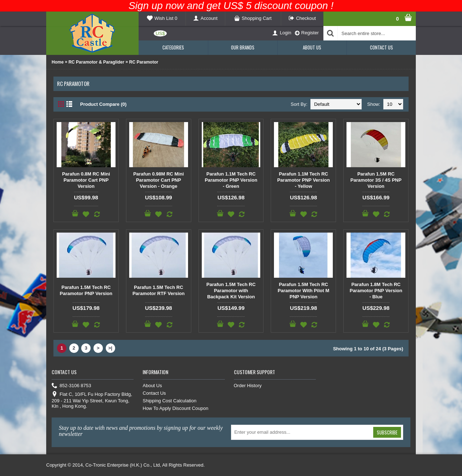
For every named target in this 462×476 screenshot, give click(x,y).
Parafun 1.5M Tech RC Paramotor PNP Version (86, 290)
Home (58, 62)
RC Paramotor (144, 62)
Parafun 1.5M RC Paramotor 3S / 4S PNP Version (376, 180)
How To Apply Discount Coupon (175, 408)
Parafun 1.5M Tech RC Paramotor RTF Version (158, 290)
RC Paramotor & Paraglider (97, 62)
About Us (152, 386)
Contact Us (154, 393)
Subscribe (387, 432)
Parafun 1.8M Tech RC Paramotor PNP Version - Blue (376, 291)
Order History (248, 386)
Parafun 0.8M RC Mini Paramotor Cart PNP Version (86, 180)
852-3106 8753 (71, 386)
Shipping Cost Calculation (169, 401)
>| (110, 348)
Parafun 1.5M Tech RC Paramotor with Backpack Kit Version (231, 291)
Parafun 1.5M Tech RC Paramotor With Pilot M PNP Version (303, 291)
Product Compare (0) (103, 104)
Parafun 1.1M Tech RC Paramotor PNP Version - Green (231, 180)
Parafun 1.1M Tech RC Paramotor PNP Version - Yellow (304, 180)
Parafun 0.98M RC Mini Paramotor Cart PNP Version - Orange (158, 180)
